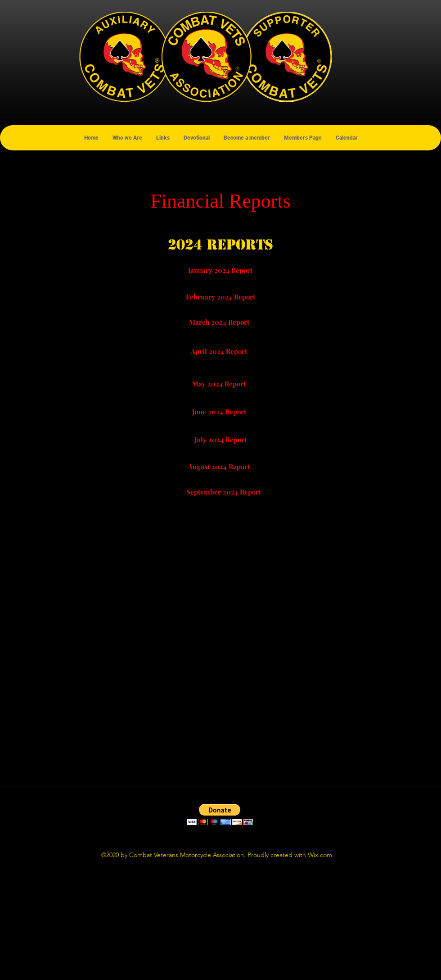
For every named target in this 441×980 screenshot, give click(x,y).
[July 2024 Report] (220, 440)
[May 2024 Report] (219, 384)
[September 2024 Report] (224, 492)
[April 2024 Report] (219, 351)
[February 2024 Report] (220, 297)
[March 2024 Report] (219, 322)
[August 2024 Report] (219, 467)
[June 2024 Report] (219, 412)
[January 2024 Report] (220, 270)
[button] (220, 814)
